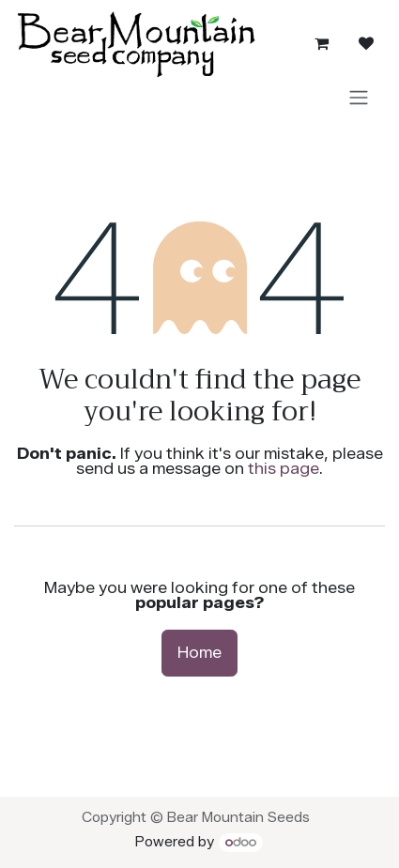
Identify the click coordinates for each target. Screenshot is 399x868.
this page (284, 469)
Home (199, 653)
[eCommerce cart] (321, 43)
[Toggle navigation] (359, 97)
